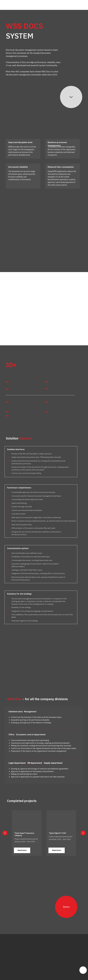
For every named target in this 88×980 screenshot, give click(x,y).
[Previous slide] (5, 833)
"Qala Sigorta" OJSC (58, 833)
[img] (13, 5)
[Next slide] (83, 833)
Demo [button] (66, 907)
